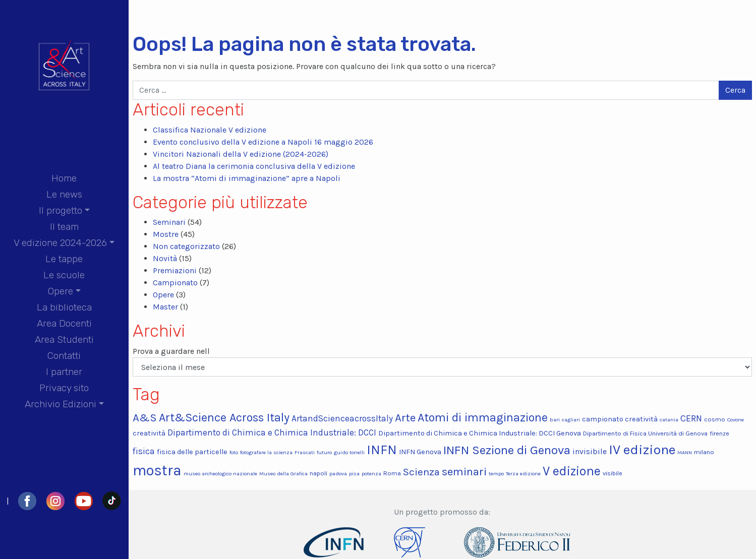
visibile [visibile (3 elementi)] (613, 473)
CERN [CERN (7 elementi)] (691, 418)
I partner (64, 372)
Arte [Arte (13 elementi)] (405, 418)
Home (64, 178)
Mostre (166, 234)
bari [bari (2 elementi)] (555, 420)
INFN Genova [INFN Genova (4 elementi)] (420, 452)
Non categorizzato (186, 246)
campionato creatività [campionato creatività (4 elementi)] (620, 419)
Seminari (169, 222)
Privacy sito (64, 388)
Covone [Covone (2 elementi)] (736, 420)
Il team (64, 227)
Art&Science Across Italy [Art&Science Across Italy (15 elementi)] (224, 418)
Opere (61, 291)
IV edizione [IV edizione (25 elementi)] (642, 450)
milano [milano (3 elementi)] (704, 452)
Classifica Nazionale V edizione (210, 130)
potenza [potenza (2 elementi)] (371, 474)
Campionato (175, 283)
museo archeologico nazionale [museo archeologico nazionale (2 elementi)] (220, 474)
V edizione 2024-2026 (60, 243)
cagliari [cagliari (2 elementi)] (571, 420)
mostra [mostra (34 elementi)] (157, 470)
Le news (64, 194)
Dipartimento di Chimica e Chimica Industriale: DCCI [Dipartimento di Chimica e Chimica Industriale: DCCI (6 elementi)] (272, 432)
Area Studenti (64, 339)
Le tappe (64, 259)
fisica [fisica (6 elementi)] (144, 451)
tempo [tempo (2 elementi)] (496, 474)
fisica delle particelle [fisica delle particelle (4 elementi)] (192, 452)
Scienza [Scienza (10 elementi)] (421, 472)
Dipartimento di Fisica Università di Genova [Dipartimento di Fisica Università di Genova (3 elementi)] (645, 433)
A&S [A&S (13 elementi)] (145, 418)
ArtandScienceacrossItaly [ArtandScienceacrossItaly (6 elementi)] (342, 418)
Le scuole (64, 275)
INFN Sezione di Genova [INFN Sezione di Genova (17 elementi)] (507, 450)
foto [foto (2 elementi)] (234, 452)
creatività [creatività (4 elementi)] (149, 433)
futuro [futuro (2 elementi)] (324, 452)
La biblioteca (64, 307)
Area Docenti (64, 323)
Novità (165, 258)
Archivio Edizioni (61, 404)
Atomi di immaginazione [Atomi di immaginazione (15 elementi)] (483, 418)
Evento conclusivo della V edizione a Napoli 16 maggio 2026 (263, 142)
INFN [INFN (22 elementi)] (382, 450)
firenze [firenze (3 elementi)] (719, 433)
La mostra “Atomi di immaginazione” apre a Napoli (247, 178)
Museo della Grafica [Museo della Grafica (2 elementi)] (283, 474)
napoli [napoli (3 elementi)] (318, 473)
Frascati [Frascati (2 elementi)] (305, 452)
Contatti (64, 356)
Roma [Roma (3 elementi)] (392, 473)
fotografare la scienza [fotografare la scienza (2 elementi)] (266, 452)
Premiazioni (175, 270)
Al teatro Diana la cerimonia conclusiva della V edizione (254, 166)
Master (165, 307)
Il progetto (61, 210)
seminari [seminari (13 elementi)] (464, 472)
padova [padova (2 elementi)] (338, 474)
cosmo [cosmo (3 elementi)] (715, 419)
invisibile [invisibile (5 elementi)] (590, 451)
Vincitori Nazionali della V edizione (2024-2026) (241, 154)
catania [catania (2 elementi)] (669, 420)
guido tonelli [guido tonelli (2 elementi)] (349, 452)
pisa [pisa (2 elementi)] (354, 474)
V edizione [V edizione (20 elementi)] (572, 471)
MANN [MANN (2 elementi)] (685, 452)
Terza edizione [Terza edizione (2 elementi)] (523, 474)
